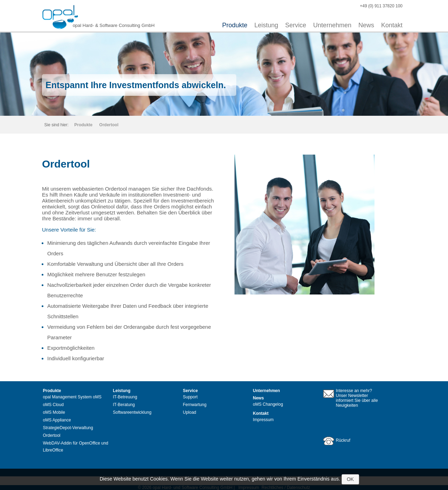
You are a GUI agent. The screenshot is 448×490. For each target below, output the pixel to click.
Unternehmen (332, 25)
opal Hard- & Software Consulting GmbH (114, 25)
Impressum (263, 420)
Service (296, 25)
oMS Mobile (54, 412)
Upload (190, 412)
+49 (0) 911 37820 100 (381, 6)
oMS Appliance (57, 420)
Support (190, 397)
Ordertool (109, 125)
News (366, 25)
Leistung (266, 25)
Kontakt (392, 25)
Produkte (235, 25)
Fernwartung (195, 405)
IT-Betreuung (125, 397)
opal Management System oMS (72, 397)
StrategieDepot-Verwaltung (68, 428)
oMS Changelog (268, 404)
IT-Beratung (124, 405)
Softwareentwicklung (132, 412)
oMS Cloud (53, 405)
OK (350, 479)
